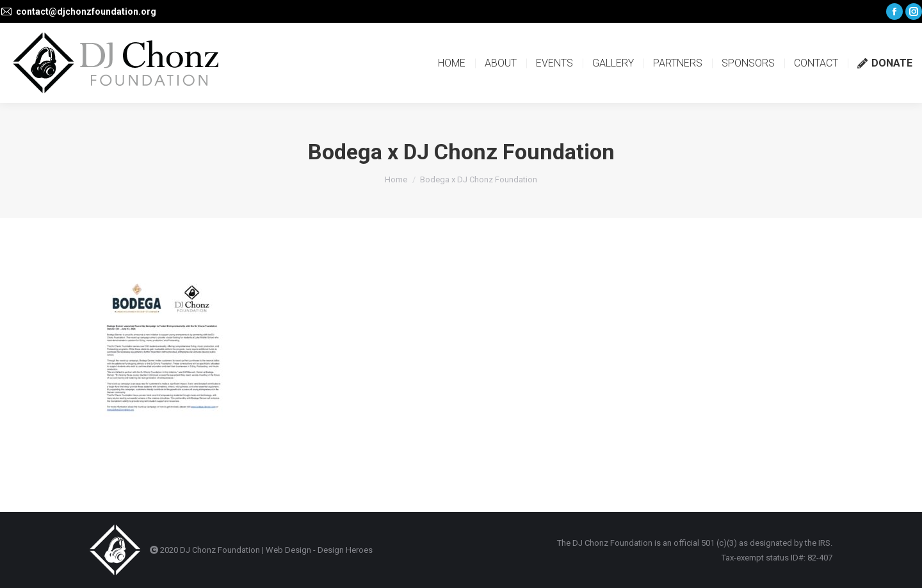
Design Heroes (345, 550)
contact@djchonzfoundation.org (86, 12)
